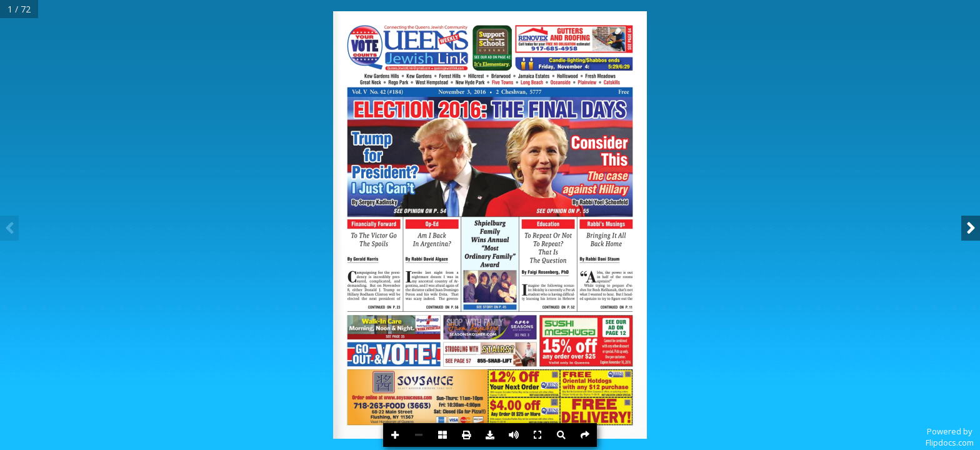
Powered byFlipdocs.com (950, 437)
